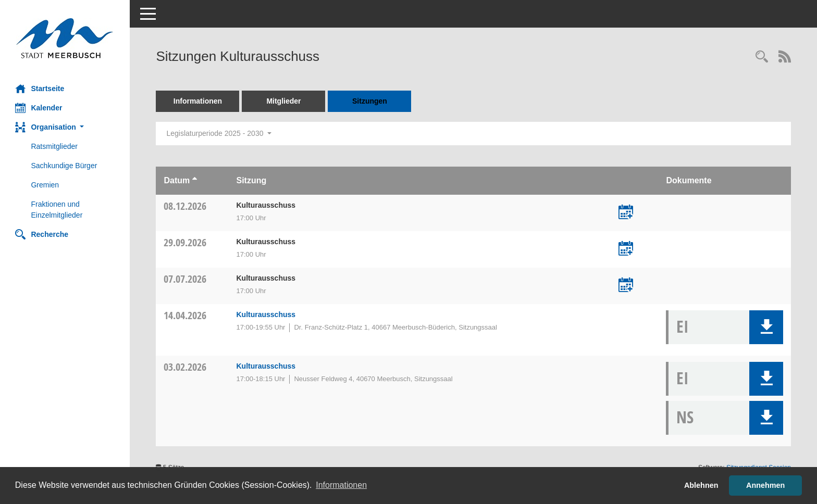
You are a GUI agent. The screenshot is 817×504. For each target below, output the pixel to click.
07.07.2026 (185, 279)
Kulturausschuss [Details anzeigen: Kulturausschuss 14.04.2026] (266, 314)
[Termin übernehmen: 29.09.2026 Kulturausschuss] (626, 249)
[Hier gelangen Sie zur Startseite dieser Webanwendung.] (65, 38)
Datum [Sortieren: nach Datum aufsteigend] (177, 180)
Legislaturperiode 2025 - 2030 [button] (219, 133)
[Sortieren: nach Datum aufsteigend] (195, 180)
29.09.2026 (185, 242)
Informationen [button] (341, 485)
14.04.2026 (185, 315)
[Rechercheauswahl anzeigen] (762, 58)
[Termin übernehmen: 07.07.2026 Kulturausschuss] (626, 286)
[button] (65, 127)
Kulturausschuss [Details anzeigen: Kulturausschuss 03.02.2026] (266, 366)
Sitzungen (370, 101)
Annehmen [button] (765, 485)
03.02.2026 (185, 367)
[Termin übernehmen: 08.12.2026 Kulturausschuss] (626, 213)
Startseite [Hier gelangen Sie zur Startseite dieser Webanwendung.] (40, 89)
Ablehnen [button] (701, 485)
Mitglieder (284, 101)
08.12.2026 (185, 206)
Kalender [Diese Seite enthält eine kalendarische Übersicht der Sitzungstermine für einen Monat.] (39, 108)
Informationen (198, 101)
